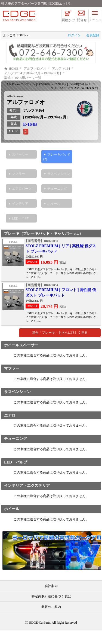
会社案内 (51, 600)
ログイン (74, 35)
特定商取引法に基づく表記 (51, 610)
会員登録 (93, 35)
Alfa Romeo (15, 110)
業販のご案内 (51, 620)
